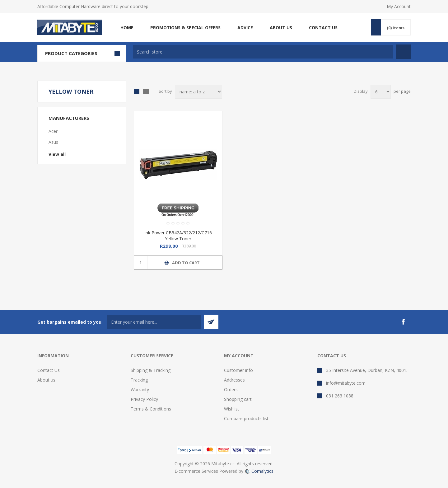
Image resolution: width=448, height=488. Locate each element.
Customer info (238, 370)
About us (46, 380)
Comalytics (259, 471)
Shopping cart (238, 399)
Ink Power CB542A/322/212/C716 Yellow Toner (178, 236)
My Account (399, 6)
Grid (137, 92)
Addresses (234, 380)
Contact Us (49, 370)
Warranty (140, 389)
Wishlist (232, 409)
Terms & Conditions (151, 409)
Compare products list (246, 418)
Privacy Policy (144, 399)
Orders (231, 389)
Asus (53, 142)
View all (57, 154)
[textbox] (263, 52)
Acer (53, 131)
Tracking (139, 380)
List (146, 92)
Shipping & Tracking (151, 370)
